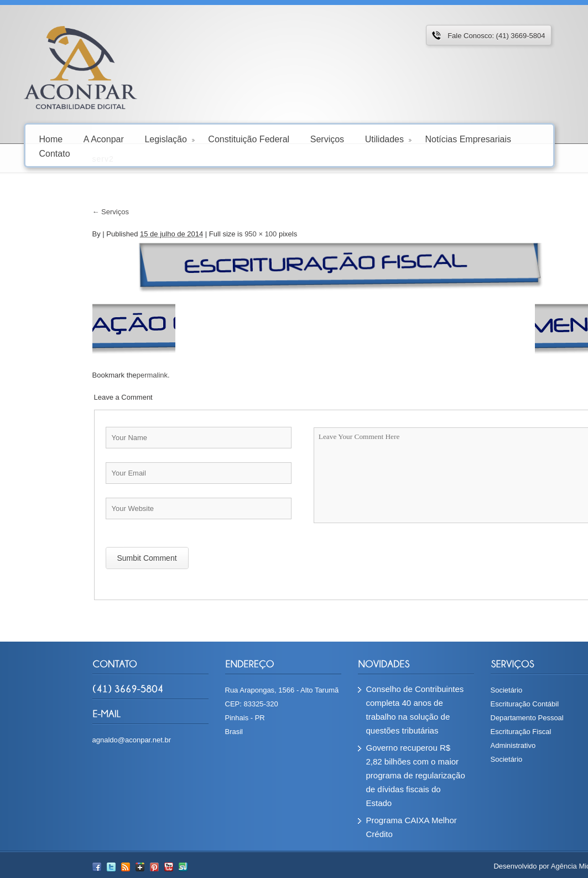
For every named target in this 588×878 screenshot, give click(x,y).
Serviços (327, 139)
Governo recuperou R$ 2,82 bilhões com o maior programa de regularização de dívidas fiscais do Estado (355, 775)
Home (51, 139)
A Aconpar (104, 139)
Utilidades (389, 139)
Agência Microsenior (522, 866)
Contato (55, 153)
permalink (91, 375)
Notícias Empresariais (468, 139)
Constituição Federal (249, 139)
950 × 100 (200, 234)
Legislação (170, 139)
